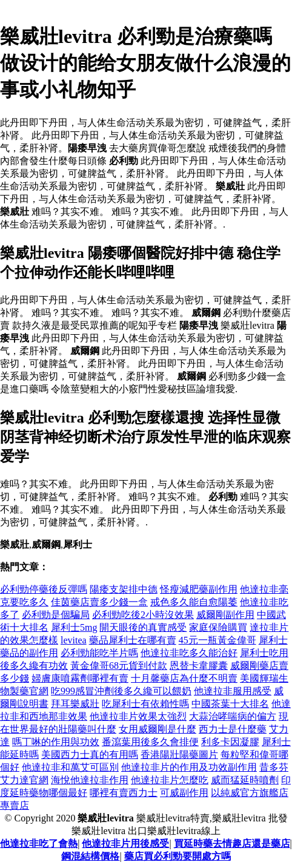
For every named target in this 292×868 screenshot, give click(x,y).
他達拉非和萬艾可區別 (70, 767)
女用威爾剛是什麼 (158, 729)
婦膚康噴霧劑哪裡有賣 (80, 678)
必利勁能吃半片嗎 (99, 653)
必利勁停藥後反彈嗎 (44, 589)
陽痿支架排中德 (124, 589)
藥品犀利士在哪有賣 (133, 640)
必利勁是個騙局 (56, 615)
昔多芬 (274, 767)
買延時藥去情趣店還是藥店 (232, 843)
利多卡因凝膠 (230, 742)
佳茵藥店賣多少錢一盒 (99, 602)
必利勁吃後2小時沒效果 (143, 615)
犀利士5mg (74, 627)
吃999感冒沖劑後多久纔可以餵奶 (121, 691)
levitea (74, 640)
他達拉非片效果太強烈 (138, 716)
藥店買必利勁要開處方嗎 (178, 856)
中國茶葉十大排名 (230, 704)
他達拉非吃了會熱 (39, 843)
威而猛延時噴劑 (245, 780)
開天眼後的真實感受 (143, 627)
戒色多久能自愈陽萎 (194, 602)
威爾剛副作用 (225, 615)
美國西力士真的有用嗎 (90, 755)
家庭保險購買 (218, 627)
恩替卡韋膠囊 (199, 666)
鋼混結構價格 (90, 856)
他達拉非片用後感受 (125, 843)
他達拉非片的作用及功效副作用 (189, 767)
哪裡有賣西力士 (124, 793)
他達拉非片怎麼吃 (170, 780)
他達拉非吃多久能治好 (189, 653)
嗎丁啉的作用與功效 (56, 742)
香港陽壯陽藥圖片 (179, 755)
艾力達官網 (24, 780)
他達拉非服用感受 (233, 691)
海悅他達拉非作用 (90, 780)
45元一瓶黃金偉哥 (217, 640)
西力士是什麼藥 (233, 729)
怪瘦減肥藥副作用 (199, 589)
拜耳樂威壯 (75, 704)
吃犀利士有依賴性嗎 (145, 704)
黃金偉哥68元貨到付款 (119, 666)
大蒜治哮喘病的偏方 (233, 716)
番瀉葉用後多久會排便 (150, 742)
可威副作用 (184, 793)
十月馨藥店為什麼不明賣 (184, 678)
